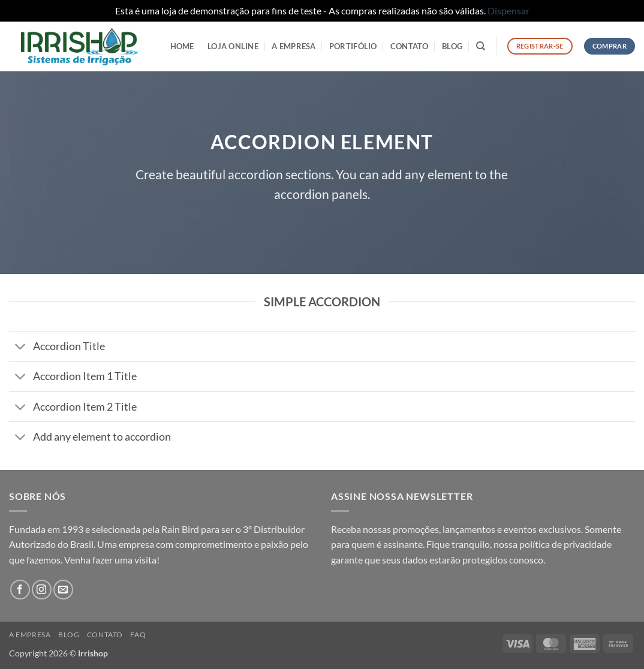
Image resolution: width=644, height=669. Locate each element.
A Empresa (294, 46)
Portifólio (353, 46)
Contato (410, 46)
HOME (182, 46)
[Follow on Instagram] (42, 590)
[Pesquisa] (481, 46)
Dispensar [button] (508, 10)
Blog (452, 46)
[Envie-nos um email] (63, 590)
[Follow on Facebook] (20, 590)
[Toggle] (21, 348)
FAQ (138, 635)
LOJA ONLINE (233, 46)
